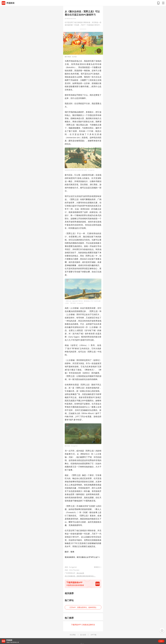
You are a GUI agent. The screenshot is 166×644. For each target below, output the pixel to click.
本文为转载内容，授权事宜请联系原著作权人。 (80, 576)
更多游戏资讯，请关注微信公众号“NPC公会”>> (82, 557)
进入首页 (83, 635)
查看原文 (97, 567)
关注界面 (73, 635)
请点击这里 (80, 573)
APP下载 (94, 635)
